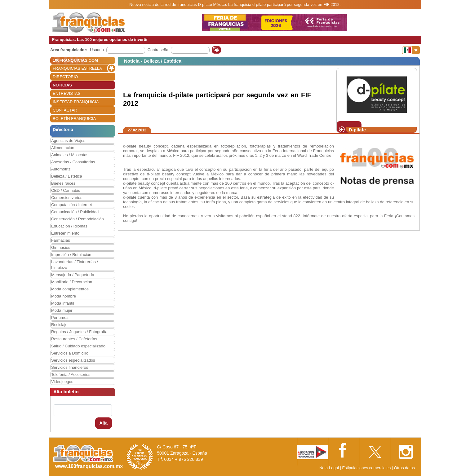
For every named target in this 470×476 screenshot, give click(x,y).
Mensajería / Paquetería (73, 275)
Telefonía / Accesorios (71, 375)
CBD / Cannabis (66, 190)
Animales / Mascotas (70, 155)
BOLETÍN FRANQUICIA (74, 119)
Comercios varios (67, 198)
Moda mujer (62, 310)
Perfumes (60, 317)
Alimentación (63, 148)
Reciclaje (59, 325)
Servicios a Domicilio (70, 353)
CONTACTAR (65, 110)
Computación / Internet (72, 205)
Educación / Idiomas (69, 226)
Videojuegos (62, 382)
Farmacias (61, 240)
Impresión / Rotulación (71, 255)
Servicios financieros (70, 367)
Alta (104, 423)
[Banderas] (411, 50)
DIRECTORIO (65, 77)
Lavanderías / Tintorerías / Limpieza (75, 265)
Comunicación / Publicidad (75, 212)
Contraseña (158, 50)
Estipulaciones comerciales (367, 468)
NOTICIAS (62, 85)
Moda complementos (70, 289)
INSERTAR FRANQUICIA (76, 102)
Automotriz (61, 169)
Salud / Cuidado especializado (78, 346)
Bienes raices (63, 183)
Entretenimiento (65, 233)
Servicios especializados (73, 360)
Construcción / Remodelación (78, 219)
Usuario (97, 50)
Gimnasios (61, 247)
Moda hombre (64, 296)
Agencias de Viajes (68, 141)
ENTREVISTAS (67, 93)
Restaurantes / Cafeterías (74, 339)
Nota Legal (329, 468)
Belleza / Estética (67, 176)
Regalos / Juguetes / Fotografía (79, 332)
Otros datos (404, 468)
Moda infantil (63, 303)
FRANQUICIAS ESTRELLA (77, 68)
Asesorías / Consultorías (73, 162)
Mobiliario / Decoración (72, 282)
